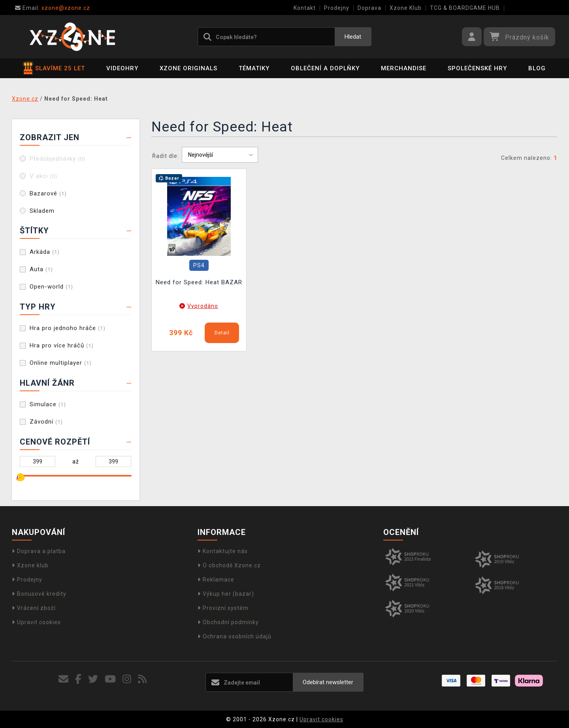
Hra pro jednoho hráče (68, 328)
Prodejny (337, 8)
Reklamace (216, 580)
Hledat (353, 37)
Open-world (51, 287)
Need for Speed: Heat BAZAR (199, 282)
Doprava (369, 8)
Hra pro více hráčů (62, 345)
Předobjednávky (57, 159)
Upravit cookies (36, 622)
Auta (41, 269)
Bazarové (48, 193)
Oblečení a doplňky (325, 68)
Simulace (48, 404)
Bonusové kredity (39, 594)
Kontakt (305, 8)
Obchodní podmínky (228, 622)
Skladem (42, 211)
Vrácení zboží (34, 608)
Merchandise (404, 68)
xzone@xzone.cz (53, 8)
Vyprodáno (203, 306)
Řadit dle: (166, 156)
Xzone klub (30, 565)
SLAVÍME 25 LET (54, 68)
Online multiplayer (61, 363)
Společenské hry (477, 68)
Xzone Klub (406, 8)
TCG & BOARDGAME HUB (465, 8)
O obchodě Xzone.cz (229, 565)
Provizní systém (223, 608)
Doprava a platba (39, 551)
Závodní (46, 422)
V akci (43, 176)
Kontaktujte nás (223, 551)
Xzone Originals (188, 68)
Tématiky (254, 68)
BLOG (537, 68)
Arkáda (45, 252)
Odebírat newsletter (328, 682)
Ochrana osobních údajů (235, 636)
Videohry (122, 68)
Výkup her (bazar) (226, 594)
